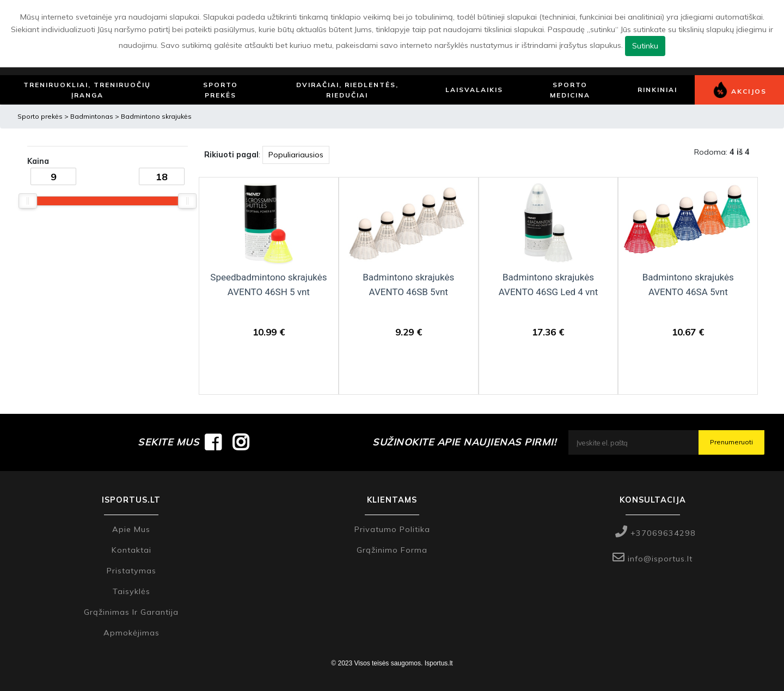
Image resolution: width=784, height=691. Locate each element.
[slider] (28, 201)
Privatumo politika (392, 529)
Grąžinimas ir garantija (131, 612)
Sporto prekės (40, 116)
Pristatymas (131, 571)
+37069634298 (656, 533)
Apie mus (131, 529)
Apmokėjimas (131, 633)
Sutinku (645, 46)
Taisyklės (131, 591)
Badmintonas (93, 116)
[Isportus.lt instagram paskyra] (241, 442)
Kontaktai (131, 550)
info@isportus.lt (653, 559)
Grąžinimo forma (392, 550)
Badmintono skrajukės (156, 116)
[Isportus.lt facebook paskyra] (213, 442)
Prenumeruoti (731, 442)
